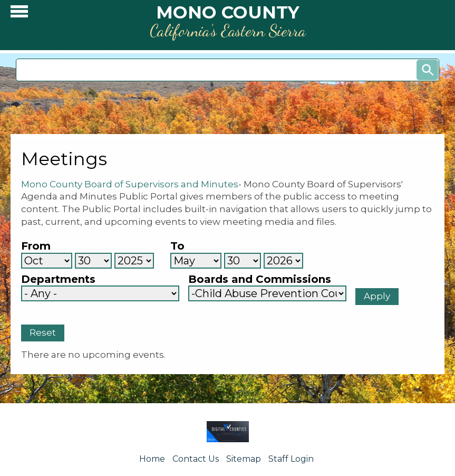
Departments (58, 279)
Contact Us (196, 459)
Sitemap (244, 459)
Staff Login (291, 459)
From (36, 246)
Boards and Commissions (260, 279)
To (177, 246)
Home (152, 459)
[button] (19, 14)
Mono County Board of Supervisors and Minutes (130, 184)
